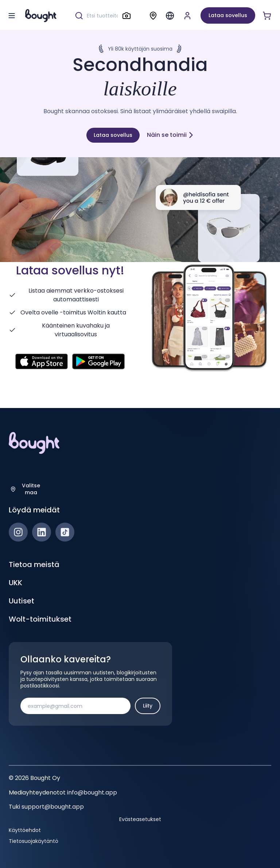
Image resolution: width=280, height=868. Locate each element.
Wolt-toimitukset (40, 619)
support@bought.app (53, 807)
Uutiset (22, 601)
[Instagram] (18, 532)
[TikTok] (65, 532)
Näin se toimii (170, 135)
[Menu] (170, 16)
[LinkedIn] (42, 532)
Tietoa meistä (34, 564)
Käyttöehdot (25, 830)
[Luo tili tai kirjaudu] (187, 16)
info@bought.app (92, 792)
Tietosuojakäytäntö (34, 841)
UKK (15, 583)
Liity (148, 706)
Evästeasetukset (140, 819)
